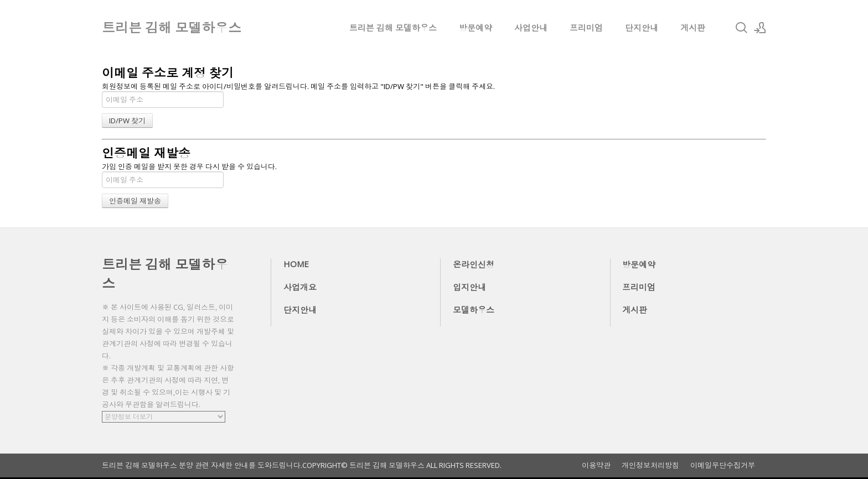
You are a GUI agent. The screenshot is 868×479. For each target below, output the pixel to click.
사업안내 (531, 28)
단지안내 (642, 28)
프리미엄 (586, 28)
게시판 (693, 28)
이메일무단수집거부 (723, 465)
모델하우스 (474, 310)
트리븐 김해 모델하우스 (393, 28)
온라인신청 (474, 264)
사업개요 (300, 287)
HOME (296, 264)
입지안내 (469, 287)
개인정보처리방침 (650, 465)
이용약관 (596, 465)
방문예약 (476, 28)
